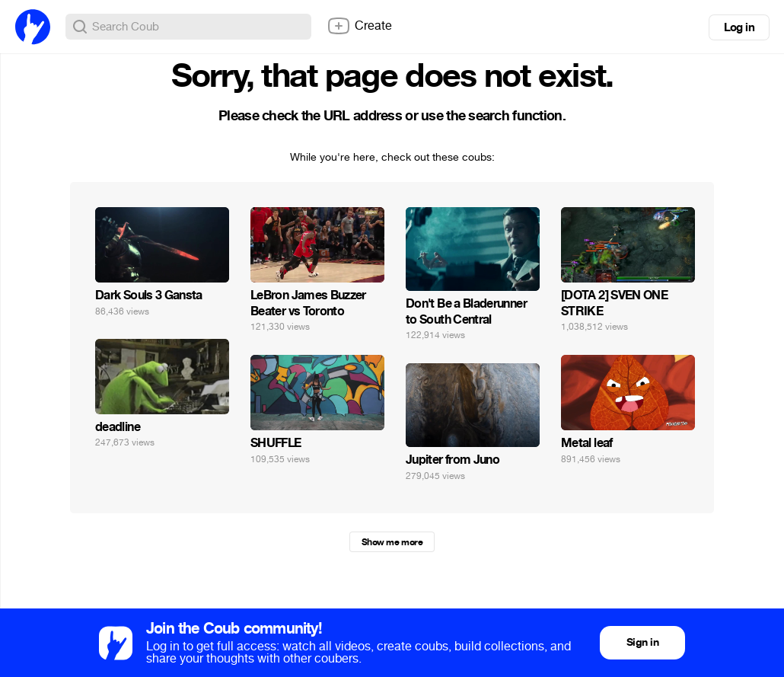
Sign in (642, 642)
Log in (739, 27)
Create (359, 26)
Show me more (392, 542)
